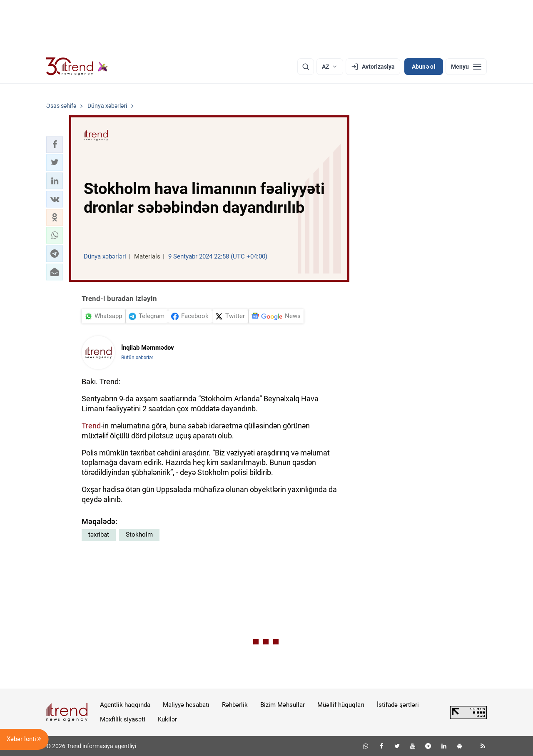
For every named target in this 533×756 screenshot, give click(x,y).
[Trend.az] (77, 67)
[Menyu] (466, 67)
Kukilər (167, 719)
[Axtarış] (306, 67)
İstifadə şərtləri (398, 705)
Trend (91, 426)
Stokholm (139, 535)
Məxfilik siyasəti (123, 719)
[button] (55, 144)
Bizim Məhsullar (283, 705)
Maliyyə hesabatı (186, 705)
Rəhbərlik (235, 705)
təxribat (99, 535)
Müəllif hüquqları (341, 705)
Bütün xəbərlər (137, 358)
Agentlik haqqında (125, 705)
